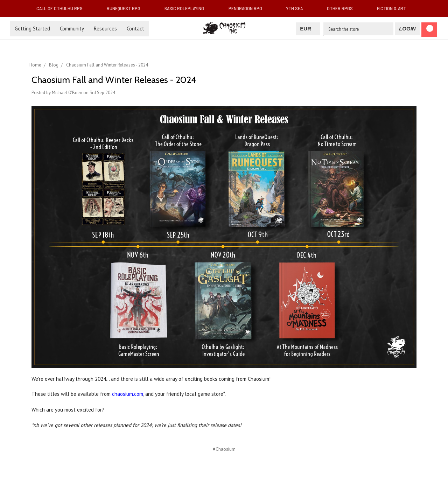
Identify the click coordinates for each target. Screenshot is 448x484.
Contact (135, 29)
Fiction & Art (394, 8)
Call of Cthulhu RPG (62, 8)
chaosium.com (128, 394)
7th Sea (297, 8)
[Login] (407, 29)
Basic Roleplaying (187, 8)
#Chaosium (224, 449)
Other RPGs (343, 8)
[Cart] (429, 30)
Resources (105, 29)
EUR (308, 29)
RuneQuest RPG (126, 8)
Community (72, 29)
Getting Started (32, 29)
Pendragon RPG (248, 8)
